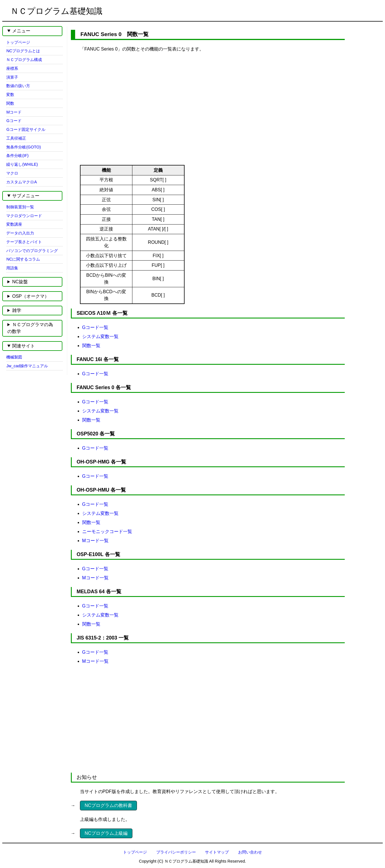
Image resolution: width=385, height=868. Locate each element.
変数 (10, 95)
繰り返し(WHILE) (22, 164)
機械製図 (14, 357)
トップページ (18, 42)
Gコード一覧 (95, 327)
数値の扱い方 (18, 86)
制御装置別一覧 (20, 207)
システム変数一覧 (100, 336)
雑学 (17, 310)
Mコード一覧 (95, 541)
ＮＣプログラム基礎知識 (56, 11)
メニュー (21, 31)
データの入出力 (20, 233)
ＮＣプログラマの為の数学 (30, 328)
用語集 (12, 268)
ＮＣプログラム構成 (24, 60)
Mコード (14, 112)
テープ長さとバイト (24, 242)
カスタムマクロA (22, 182)
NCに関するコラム (23, 259)
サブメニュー (26, 196)
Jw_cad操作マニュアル (27, 366)
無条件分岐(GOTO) (24, 147)
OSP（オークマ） (31, 296)
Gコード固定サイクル (26, 129)
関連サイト (24, 346)
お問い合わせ (250, 852)
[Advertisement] (203, 102)
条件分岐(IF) (17, 156)
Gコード (14, 121)
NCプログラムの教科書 (108, 805)
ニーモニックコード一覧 (107, 532)
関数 (10, 103)
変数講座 (14, 224)
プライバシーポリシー (176, 852)
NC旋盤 (20, 282)
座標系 (12, 68)
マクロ (12, 173)
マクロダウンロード (24, 216)
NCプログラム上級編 (106, 833)
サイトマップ (217, 852)
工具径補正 (16, 138)
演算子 (12, 77)
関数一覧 (91, 346)
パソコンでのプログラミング (32, 251)
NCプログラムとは (23, 51)
